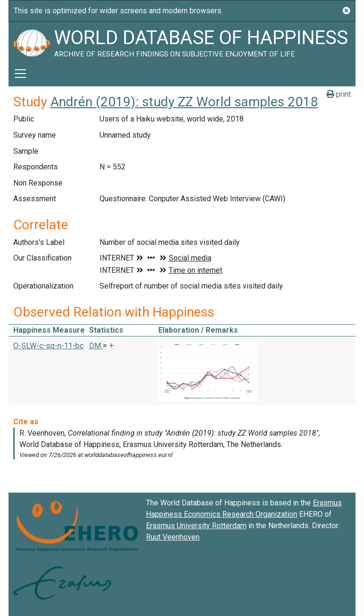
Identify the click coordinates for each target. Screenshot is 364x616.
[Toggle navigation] (20, 74)
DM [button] (96, 346)
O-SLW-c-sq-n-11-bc (48, 346)
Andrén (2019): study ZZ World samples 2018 (184, 102)
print (339, 94)
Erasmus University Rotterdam (196, 526)
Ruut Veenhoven (173, 537)
